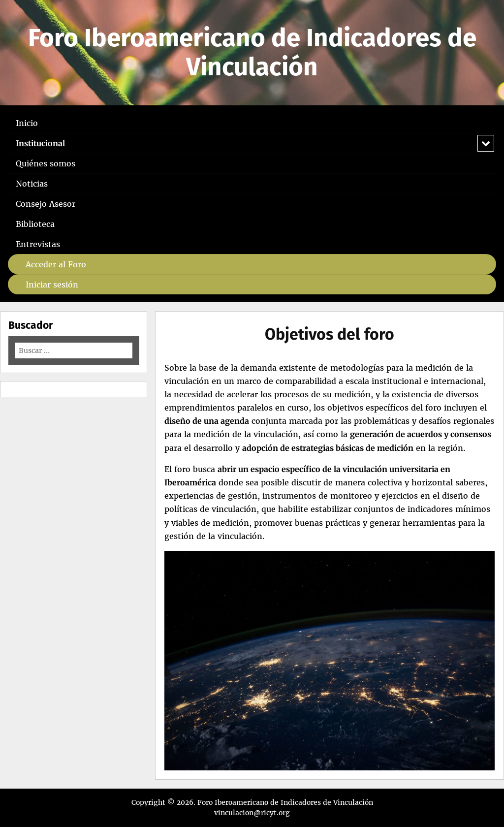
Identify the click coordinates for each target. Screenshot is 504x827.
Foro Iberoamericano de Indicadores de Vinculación (252, 52)
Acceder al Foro (56, 264)
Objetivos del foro (330, 334)
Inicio (27, 123)
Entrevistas (38, 244)
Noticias (32, 184)
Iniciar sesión (52, 285)
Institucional (40, 143)
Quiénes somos (46, 163)
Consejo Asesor (46, 204)
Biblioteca (35, 224)
